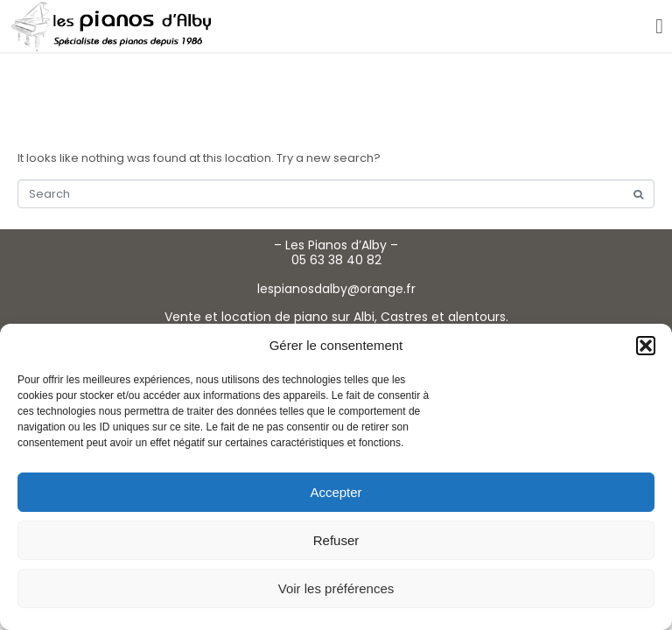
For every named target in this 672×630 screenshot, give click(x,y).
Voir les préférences (336, 588)
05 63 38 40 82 (336, 260)
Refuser (336, 540)
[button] (646, 346)
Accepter (336, 492)
